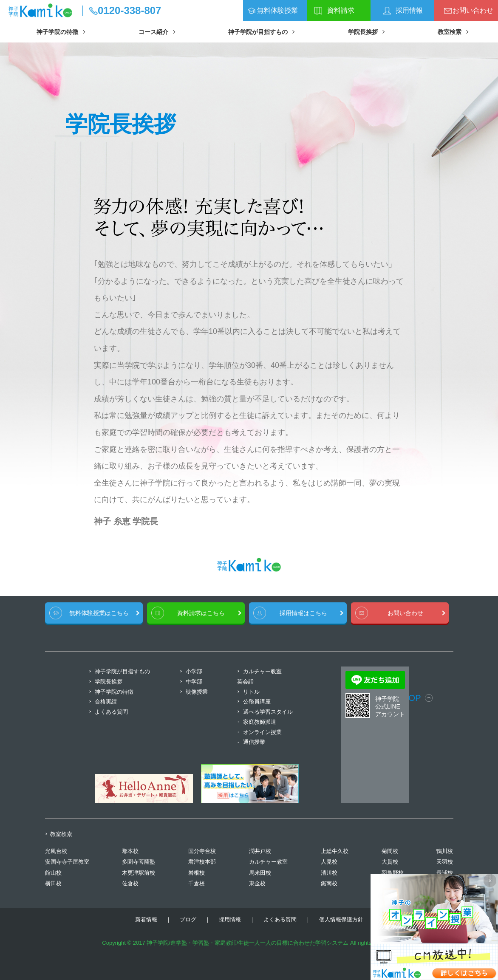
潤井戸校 (260, 851)
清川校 (329, 873)
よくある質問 (111, 712)
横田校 (53, 883)
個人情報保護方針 (341, 919)
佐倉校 (130, 883)
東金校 (257, 883)
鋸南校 (329, 883)
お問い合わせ (473, 10)
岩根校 (197, 873)
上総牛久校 (335, 851)
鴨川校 (445, 851)
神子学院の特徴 (57, 32)
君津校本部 (202, 862)
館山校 (53, 873)
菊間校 (390, 851)
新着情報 (146, 919)
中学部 (194, 682)
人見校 (329, 862)
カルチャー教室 (268, 862)
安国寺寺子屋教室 (67, 862)
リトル (251, 692)
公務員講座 (257, 702)
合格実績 (106, 702)
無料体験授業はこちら (99, 613)
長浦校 (445, 873)
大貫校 (390, 862)
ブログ (188, 919)
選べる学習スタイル (268, 712)
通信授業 (254, 742)
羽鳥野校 (393, 873)
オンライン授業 (262, 732)
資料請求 (341, 10)
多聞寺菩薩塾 (139, 862)
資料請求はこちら (201, 613)
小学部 (194, 671)
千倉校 (197, 883)
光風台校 (56, 851)
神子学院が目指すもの (258, 32)
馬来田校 (260, 873)
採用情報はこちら (303, 613)
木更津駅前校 (139, 873)
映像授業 (197, 692)
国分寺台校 (202, 851)
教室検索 (450, 32)
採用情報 (409, 10)
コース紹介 (153, 32)
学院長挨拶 (363, 32)
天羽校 (445, 862)
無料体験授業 (277, 10)
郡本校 (130, 851)
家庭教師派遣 (260, 722)
